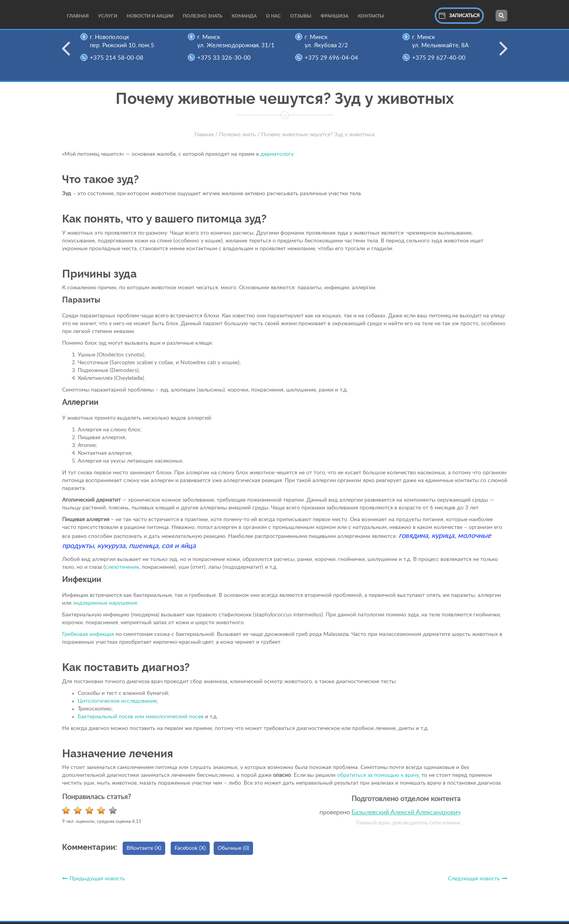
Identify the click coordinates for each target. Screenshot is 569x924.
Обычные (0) (233, 848)
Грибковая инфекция (88, 634)
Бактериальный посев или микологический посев (141, 717)
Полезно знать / (239, 135)
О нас (273, 16)
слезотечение (122, 567)
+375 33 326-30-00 (226, 58)
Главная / (206, 135)
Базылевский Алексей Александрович (406, 812)
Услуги (108, 16)
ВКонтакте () (144, 848)
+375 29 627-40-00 (441, 58)
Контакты (371, 16)
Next (503, 53)
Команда (244, 16)
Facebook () (190, 848)
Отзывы (301, 16)
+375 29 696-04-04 (333, 58)
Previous (66, 53)
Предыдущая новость (94, 879)
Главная (78, 16)
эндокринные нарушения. (105, 603)
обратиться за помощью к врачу (378, 775)
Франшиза (334, 16)
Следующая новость (478, 879)
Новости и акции (150, 16)
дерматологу (277, 154)
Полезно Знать (202, 16)
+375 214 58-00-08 (119, 58)
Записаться (459, 16)
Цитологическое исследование (117, 701)
